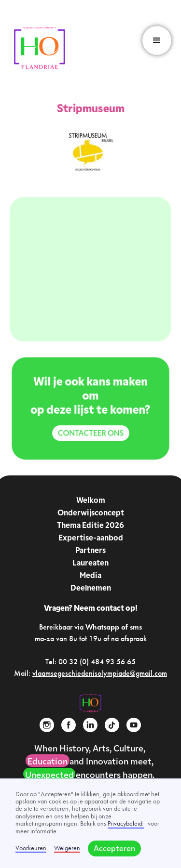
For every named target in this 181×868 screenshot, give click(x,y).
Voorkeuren (31, 848)
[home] (40, 48)
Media (90, 576)
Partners (90, 551)
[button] (157, 40)
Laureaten (90, 564)
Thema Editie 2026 (90, 526)
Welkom (91, 501)
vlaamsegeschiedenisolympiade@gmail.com (100, 673)
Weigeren (67, 848)
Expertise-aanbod (91, 539)
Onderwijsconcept (91, 513)
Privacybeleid (126, 823)
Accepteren (114, 849)
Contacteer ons (90, 433)
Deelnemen (91, 589)
